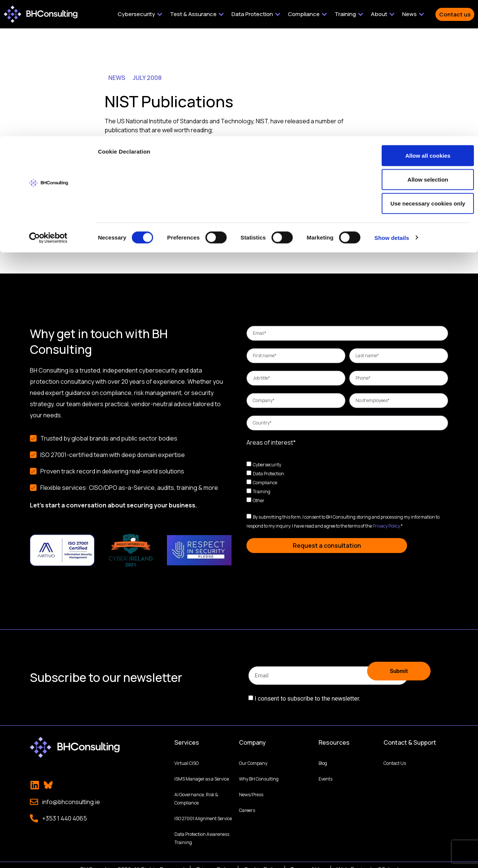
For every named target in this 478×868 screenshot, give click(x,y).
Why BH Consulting (259, 770)
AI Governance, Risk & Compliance (196, 789)
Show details (392, 101)
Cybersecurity (267, 465)
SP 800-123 (135, 171)
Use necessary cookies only (416, 67)
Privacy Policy (386, 526)
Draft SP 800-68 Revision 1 (155, 144)
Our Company (253, 754)
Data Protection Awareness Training (202, 829)
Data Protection (269, 474)
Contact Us (395, 754)
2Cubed (388, 860)
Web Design (353, 860)
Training (262, 492)
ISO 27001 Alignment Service (203, 809)
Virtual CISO (187, 754)
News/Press (251, 785)
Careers (247, 801)
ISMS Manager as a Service (202, 770)
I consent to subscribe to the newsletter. (308, 693)
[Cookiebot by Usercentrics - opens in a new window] (48, 102)
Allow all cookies (416, 19)
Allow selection (415, 43)
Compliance (265, 483)
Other (259, 501)
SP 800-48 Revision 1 (147, 162)
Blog (323, 754)
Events (325, 770)
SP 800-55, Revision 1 (148, 180)
